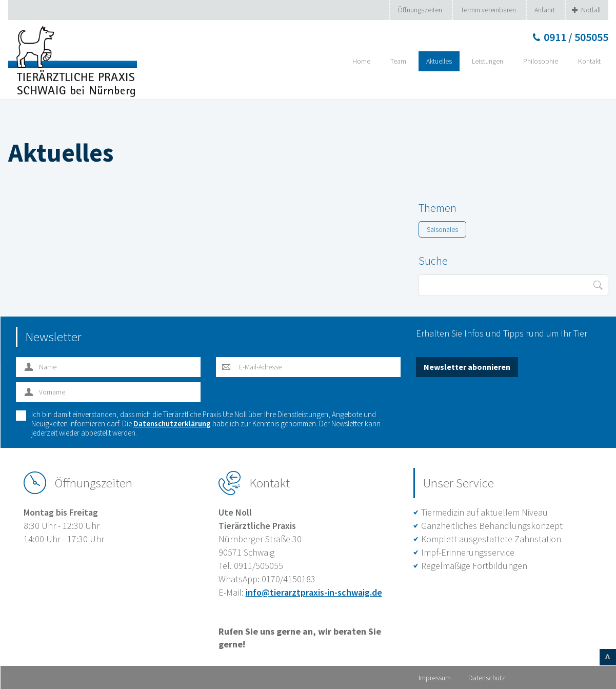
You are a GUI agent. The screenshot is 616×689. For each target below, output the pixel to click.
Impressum (435, 678)
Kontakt (589, 61)
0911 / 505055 (576, 37)
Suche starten (598, 285)
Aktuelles (439, 61)
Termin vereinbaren (488, 10)
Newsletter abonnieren (467, 367)
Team (398, 61)
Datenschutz (487, 678)
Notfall (591, 10)
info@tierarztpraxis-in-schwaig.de (314, 592)
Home (361, 61)
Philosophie (541, 61)
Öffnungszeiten (420, 10)
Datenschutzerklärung (172, 424)
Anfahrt (545, 10)
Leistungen (488, 61)
